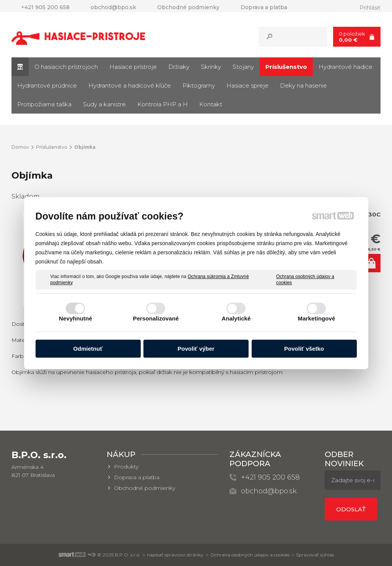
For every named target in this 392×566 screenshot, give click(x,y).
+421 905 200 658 (270, 477)
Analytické (236, 318)
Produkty (126, 467)
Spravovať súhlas (315, 555)
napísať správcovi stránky (175, 555)
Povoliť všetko (304, 349)
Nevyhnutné (76, 318)
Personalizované (156, 318)
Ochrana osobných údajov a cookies (305, 280)
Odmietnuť (88, 349)
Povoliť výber (196, 349)
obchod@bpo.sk (269, 491)
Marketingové (317, 318)
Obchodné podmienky (145, 488)
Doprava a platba (137, 477)
